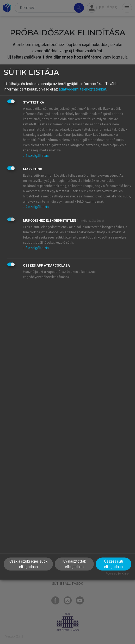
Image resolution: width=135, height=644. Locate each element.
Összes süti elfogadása (113, 564)
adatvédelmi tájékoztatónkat (82, 89)
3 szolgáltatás (36, 248)
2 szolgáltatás (36, 207)
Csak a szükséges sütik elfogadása (28, 564)
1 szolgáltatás (36, 155)
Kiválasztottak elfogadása (74, 564)
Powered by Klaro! (118, 574)
